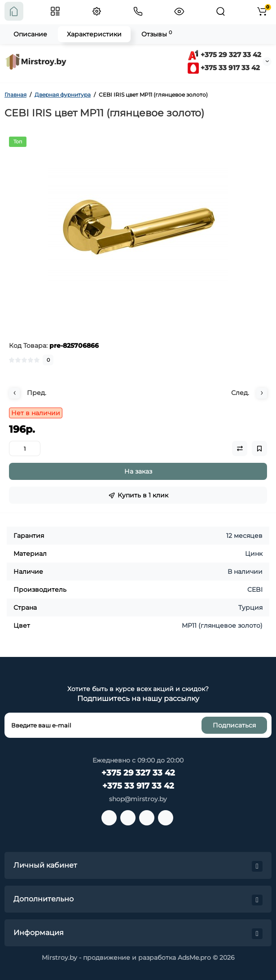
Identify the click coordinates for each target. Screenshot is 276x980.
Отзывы (157, 34)
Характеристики (94, 34)
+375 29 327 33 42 (224, 55)
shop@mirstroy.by (138, 799)
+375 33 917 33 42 (224, 68)
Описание (30, 34)
